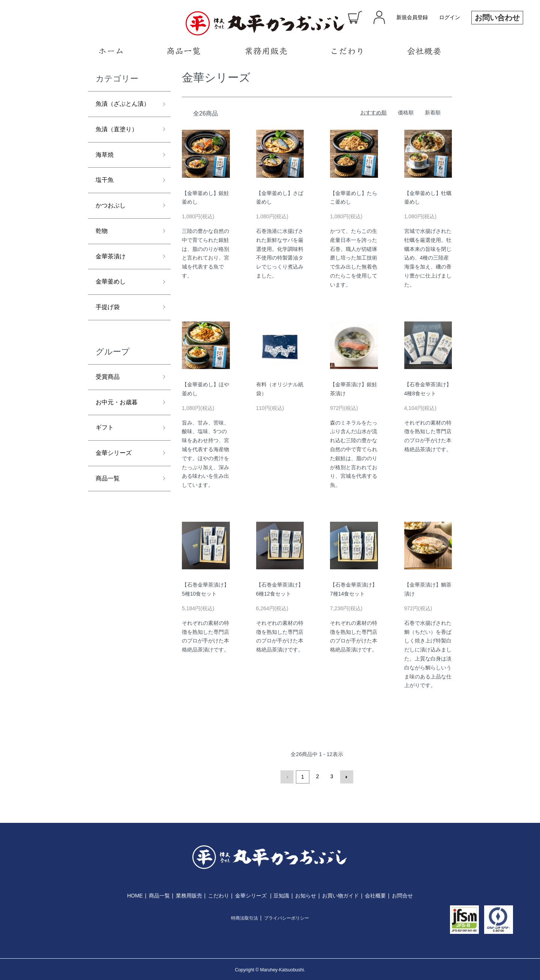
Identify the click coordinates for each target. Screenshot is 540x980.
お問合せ (402, 894)
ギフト (106, 456)
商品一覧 (109, 510)
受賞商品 (109, 402)
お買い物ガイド (340, 894)
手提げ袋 (109, 331)
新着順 (433, 113)
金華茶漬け (112, 278)
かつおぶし (112, 224)
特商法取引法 (244, 917)
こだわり (219, 894)
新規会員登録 (412, 17)
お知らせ (306, 894)
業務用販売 (189, 894)
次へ (345, 776)
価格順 (406, 113)
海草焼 (106, 170)
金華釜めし (112, 304)
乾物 (102, 251)
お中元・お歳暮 (119, 429)
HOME (135, 894)
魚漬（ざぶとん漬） (119, 110)
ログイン (450, 17)
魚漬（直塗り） (119, 143)
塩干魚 (106, 197)
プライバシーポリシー (286, 917)
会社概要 (375, 894)
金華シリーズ (116, 483)
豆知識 (281, 894)
